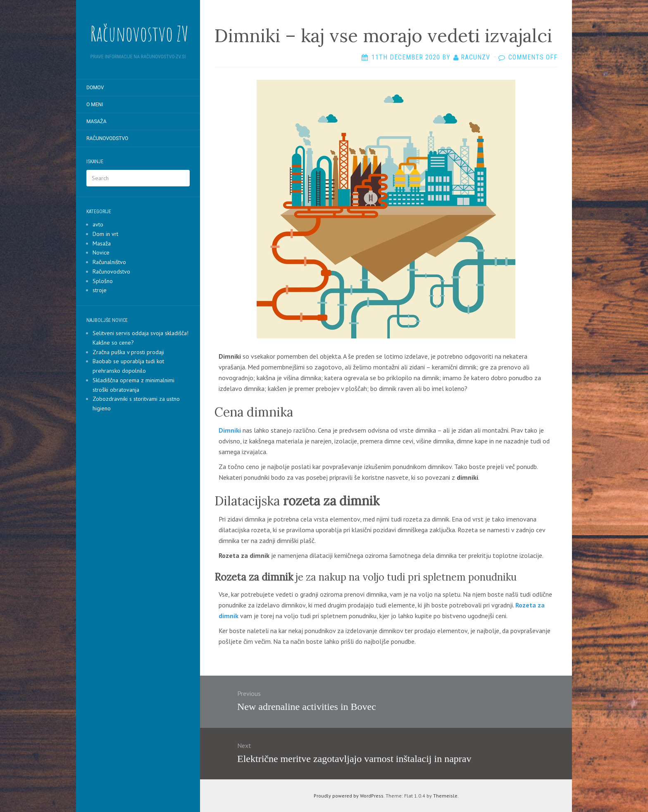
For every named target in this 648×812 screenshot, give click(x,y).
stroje (100, 290)
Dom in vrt (105, 234)
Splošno (103, 281)
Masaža (96, 121)
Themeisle (445, 796)
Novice (101, 252)
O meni (95, 105)
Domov (95, 88)
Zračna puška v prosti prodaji (128, 352)
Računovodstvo (107, 138)
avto (98, 224)
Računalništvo (109, 262)
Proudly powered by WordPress (349, 796)
